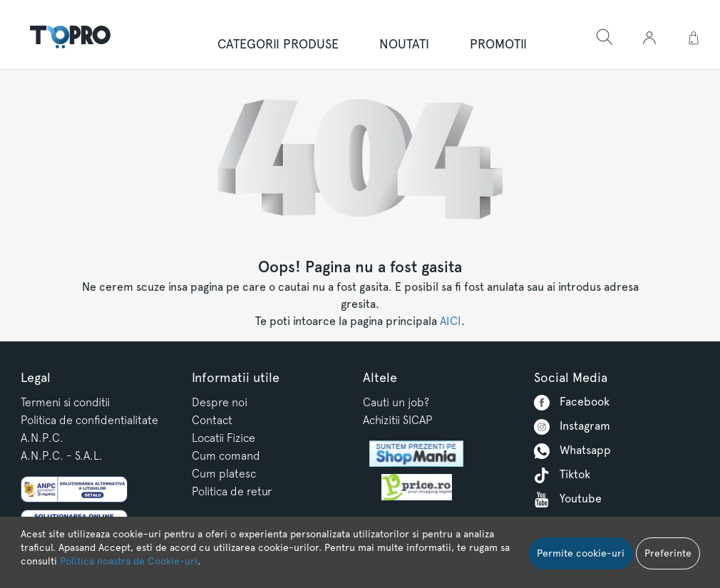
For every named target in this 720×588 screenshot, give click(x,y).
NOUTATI (404, 44)
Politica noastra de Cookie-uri (129, 561)
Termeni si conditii (65, 402)
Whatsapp (572, 451)
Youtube (568, 500)
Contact (212, 420)
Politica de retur (232, 491)
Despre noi (220, 402)
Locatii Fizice (223, 438)
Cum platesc (224, 473)
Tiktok (562, 475)
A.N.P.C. (42, 438)
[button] (649, 38)
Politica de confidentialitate (89, 420)
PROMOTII (498, 44)
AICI (451, 321)
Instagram (572, 427)
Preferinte (668, 553)
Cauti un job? (396, 402)
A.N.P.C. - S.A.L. (62, 455)
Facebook (572, 403)
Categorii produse (278, 44)
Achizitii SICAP (397, 420)
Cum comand (226, 455)
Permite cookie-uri (581, 553)
